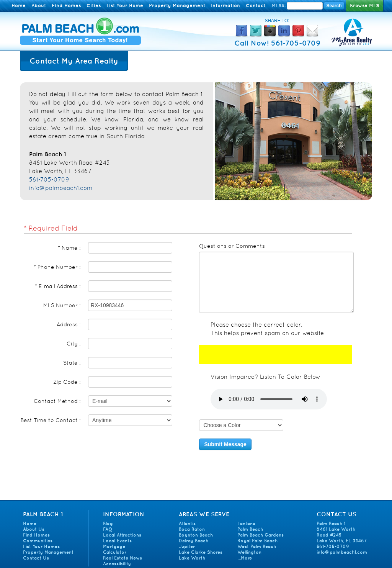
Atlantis (187, 523)
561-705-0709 (49, 179)
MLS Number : (62, 305)
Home (19, 6)
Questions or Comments (232, 246)
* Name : (69, 248)
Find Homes (66, 6)
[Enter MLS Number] (305, 6)
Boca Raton (192, 529)
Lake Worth (192, 558)
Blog (108, 523)
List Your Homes (41, 546)
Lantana (246, 523)
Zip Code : (67, 382)
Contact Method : (57, 401)
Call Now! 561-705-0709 (277, 43)
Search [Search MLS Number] (334, 6)
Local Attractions (122, 535)
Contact (256, 6)
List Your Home (125, 6)
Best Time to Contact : (51, 420)
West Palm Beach (257, 546)
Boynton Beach (196, 535)
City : (73, 344)
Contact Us (36, 558)
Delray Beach (194, 541)
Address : (69, 324)
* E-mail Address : (58, 286)
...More (245, 558)
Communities (38, 541)
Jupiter (187, 546)
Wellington (249, 552)
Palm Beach (250, 529)
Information (225, 6)
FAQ (108, 529)
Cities (94, 6)
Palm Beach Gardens (261, 535)
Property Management (177, 6)
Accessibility (117, 564)
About (39, 6)
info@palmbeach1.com (61, 188)
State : (72, 363)
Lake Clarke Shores (201, 552)
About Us (34, 529)
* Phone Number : (57, 267)
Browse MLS (365, 6)
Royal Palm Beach (257, 541)
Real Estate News (122, 558)
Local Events (117, 541)
